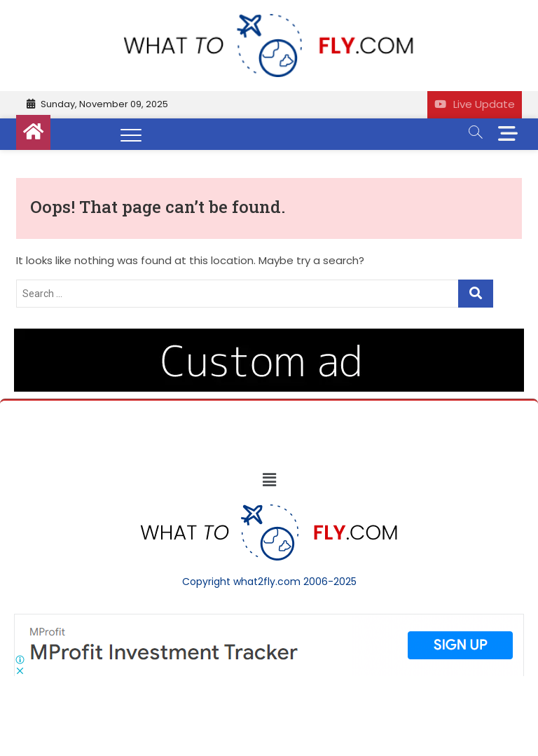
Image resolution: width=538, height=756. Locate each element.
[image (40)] (269, 336)
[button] (269, 480)
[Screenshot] (269, 621)
